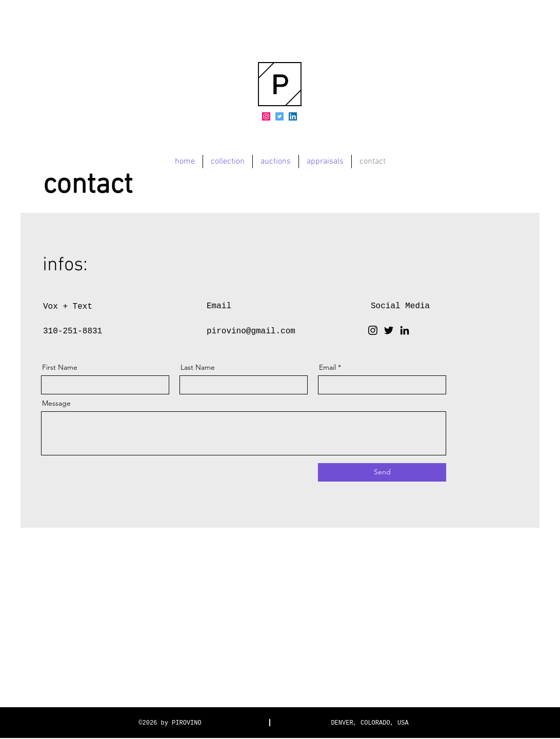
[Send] (382, 472)
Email (327, 367)
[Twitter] (279, 116)
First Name (60, 367)
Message (56, 403)
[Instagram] (266, 116)
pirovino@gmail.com (251, 331)
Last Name (198, 367)
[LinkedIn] (293, 116)
